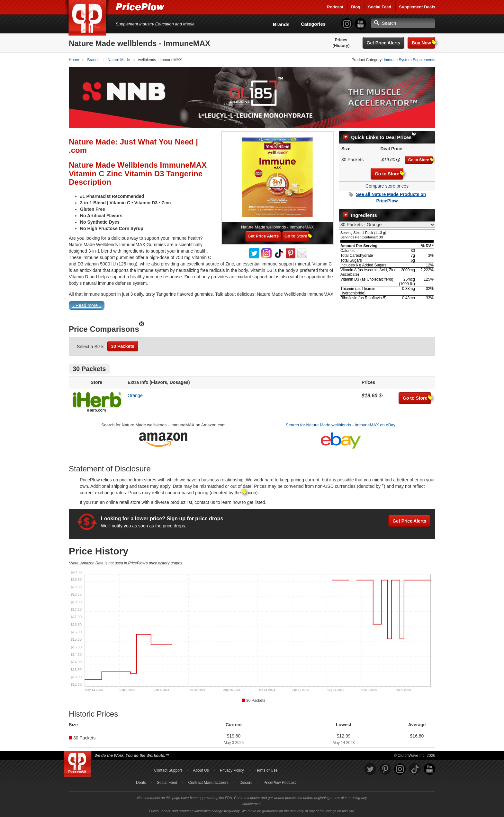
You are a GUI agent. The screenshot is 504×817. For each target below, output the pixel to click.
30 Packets (123, 346)
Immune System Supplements (410, 60)
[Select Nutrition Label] (387, 225)
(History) (341, 46)
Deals (141, 783)
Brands (281, 24)
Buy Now (423, 43)
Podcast (335, 7)
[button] (252, 307)
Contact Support (168, 770)
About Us (201, 770)
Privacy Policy (232, 770)
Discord (246, 783)
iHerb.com (96, 410)
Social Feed (380, 7)
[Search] (403, 23)
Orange (135, 395)
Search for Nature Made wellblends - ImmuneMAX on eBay (341, 425)
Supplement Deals (417, 7)
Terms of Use (266, 770)
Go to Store (420, 160)
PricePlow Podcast (280, 783)
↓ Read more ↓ (87, 305)
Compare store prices (387, 186)
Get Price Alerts (384, 43)
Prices (341, 40)
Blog (356, 7)
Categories (313, 24)
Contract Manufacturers (208, 783)
